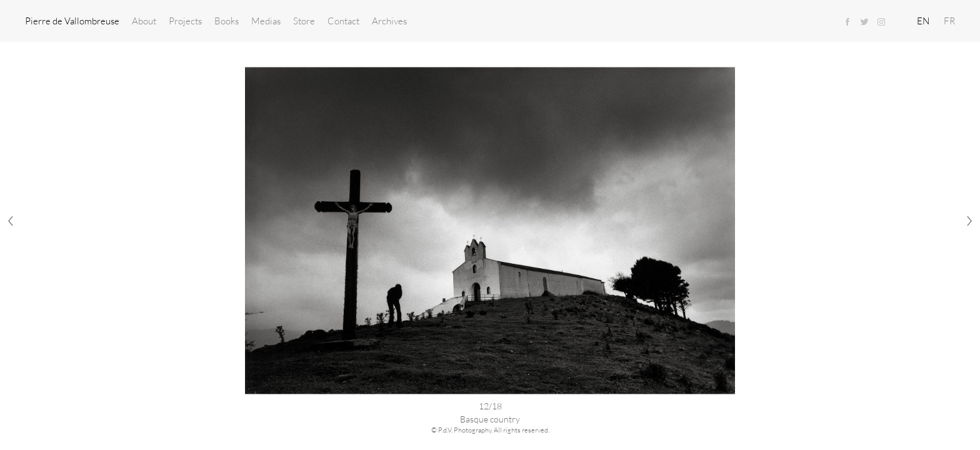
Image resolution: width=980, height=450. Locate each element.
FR (949, 21)
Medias (266, 21)
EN (923, 21)
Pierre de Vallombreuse (72, 21)
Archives (389, 21)
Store (304, 21)
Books (227, 21)
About (144, 21)
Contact (343, 21)
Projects (185, 21)
